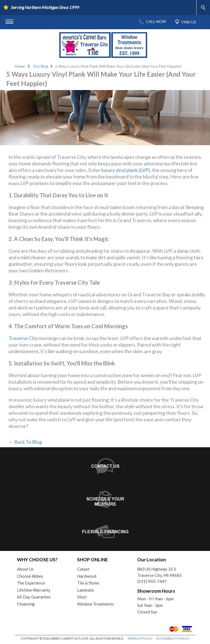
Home (20, 66)
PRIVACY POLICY (140, 638)
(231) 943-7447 (152, 581)
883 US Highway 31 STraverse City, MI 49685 (160, 572)
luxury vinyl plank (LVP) (126, 170)
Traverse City (23, 338)
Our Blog (41, 66)
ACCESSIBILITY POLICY (173, 638)
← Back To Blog (25, 442)
